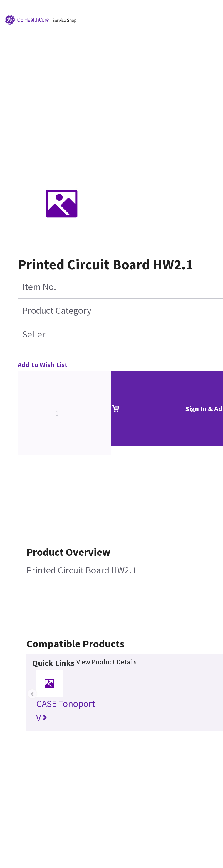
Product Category (57, 310)
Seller (34, 334)
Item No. (39, 287)
